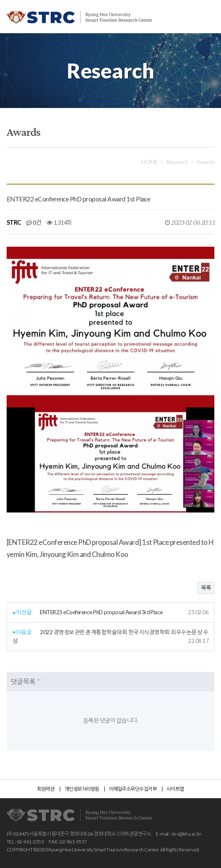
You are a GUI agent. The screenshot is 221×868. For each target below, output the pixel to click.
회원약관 (46, 789)
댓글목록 (23, 681)
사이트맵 (175, 789)
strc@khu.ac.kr (186, 834)
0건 (34, 222)
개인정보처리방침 (82, 789)
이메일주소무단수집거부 (133, 789)
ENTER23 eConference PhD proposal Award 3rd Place (101, 612)
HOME (150, 162)
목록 (206, 588)
